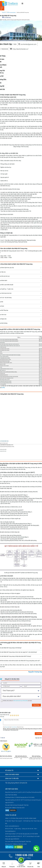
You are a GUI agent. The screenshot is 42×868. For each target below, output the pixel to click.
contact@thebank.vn (14, 826)
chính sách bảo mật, (17, 701)
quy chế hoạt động (24, 701)
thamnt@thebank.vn (10, 831)
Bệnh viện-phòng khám (11, 12)
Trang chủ (4, 12)
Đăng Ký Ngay (36, 705)
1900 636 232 (24, 855)
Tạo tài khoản (14, 727)
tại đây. (3, 388)
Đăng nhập (7, 727)
